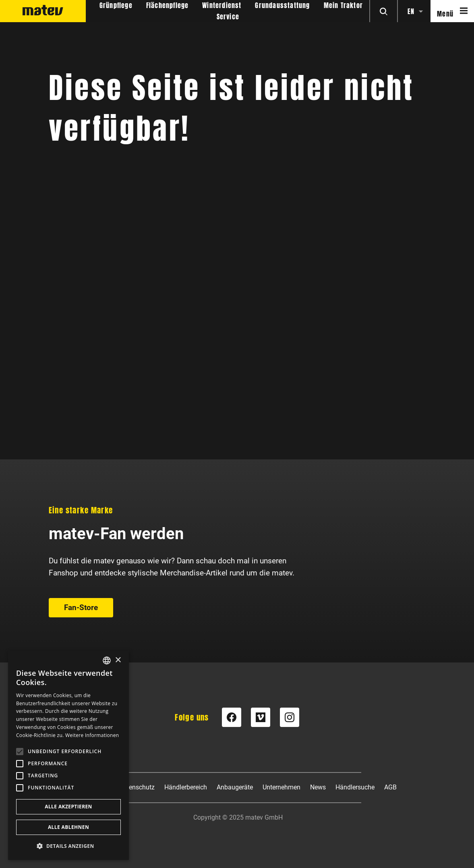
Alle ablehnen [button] (68, 827)
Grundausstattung (282, 6)
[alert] (68, 755)
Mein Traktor (343, 6)
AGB (390, 787)
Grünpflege (116, 6)
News (318, 787)
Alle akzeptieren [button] (68, 807)
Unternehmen (282, 787)
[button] (68, 846)
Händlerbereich (186, 787)
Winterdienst (222, 6)
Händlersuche (355, 787)
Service (228, 17)
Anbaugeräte (235, 787)
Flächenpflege (168, 6)
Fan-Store (81, 370)
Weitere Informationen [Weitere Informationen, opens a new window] (92, 735)
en (411, 11)
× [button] (118, 660)
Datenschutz (137, 787)
